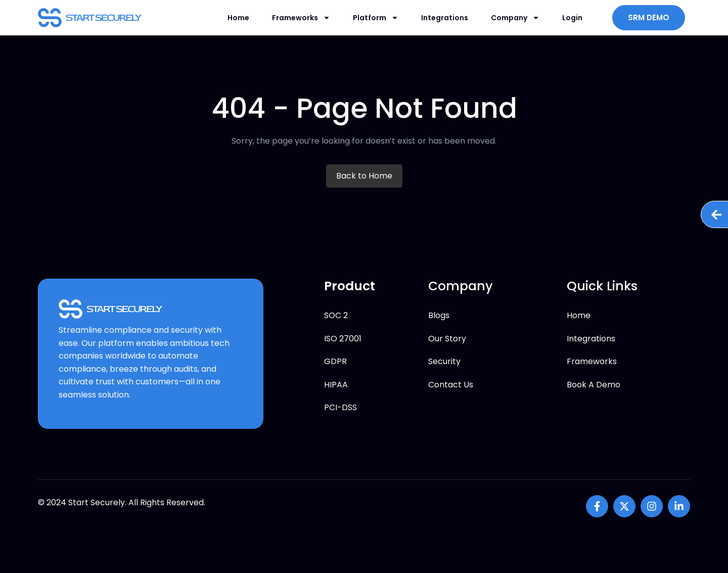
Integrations (445, 18)
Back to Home (364, 176)
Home (238, 18)
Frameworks (301, 18)
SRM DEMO (649, 17)
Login (572, 18)
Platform (376, 18)
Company (515, 18)
